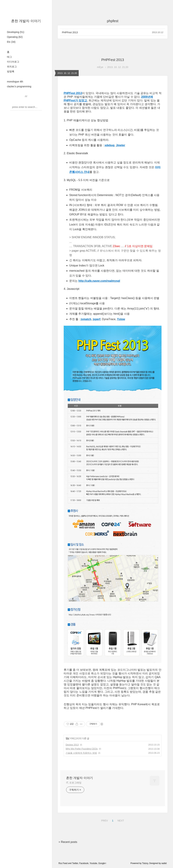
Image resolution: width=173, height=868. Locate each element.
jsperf (97, 319)
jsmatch (86, 319)
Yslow (121, 319)
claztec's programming (19, 86)
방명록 (11, 71)
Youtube (93, 863)
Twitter (75, 863)
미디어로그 (13, 62)
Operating (15, 37)
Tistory (145, 863)
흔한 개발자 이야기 (26, 21)
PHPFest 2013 (70, 32)
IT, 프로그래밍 (74, 783)
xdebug (110, 145)
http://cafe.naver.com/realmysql (99, 281)
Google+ (102, 863)
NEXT (120, 820)
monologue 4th (15, 82)
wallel (164, 863)
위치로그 (12, 67)
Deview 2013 (72, 745)
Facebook (84, 863)
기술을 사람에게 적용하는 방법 (81, 753)
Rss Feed (63, 863)
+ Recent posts (68, 842)
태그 (9, 57)
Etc (11, 42)
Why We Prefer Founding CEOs (82, 749)
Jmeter (120, 145)
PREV (104, 820)
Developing (16, 32)
